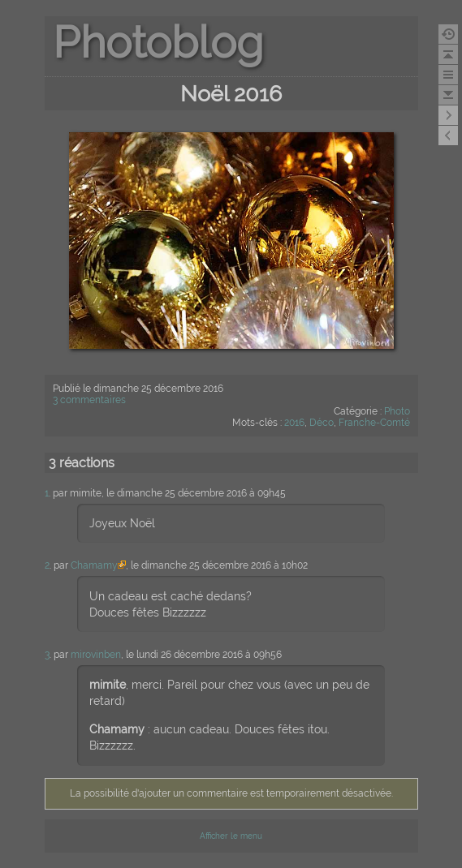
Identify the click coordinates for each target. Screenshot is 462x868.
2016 (294, 423)
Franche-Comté (374, 423)
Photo (397, 411)
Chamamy (94, 565)
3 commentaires (89, 400)
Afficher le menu (231, 836)
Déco (322, 423)
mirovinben (96, 655)
